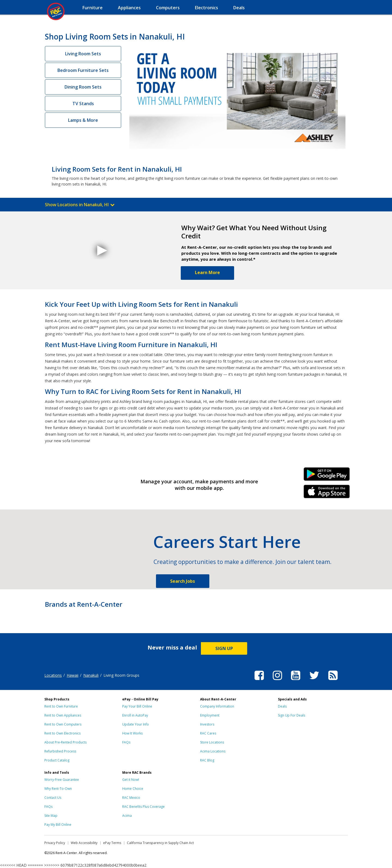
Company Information (217, 706)
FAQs (126, 742)
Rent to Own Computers (63, 724)
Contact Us (53, 798)
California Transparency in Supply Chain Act (160, 843)
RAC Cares (208, 733)
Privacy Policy (55, 843)
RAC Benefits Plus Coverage (143, 807)
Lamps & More (83, 120)
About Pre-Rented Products (65, 742)
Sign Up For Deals (292, 715)
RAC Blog (207, 760)
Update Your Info (136, 724)
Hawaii (73, 675)
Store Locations (212, 742)
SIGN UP (224, 648)
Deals (282, 706)
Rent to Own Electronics (62, 733)
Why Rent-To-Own (58, 789)
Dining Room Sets (83, 87)
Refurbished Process (60, 751)
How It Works (132, 733)
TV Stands (83, 104)
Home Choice (133, 789)
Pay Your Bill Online (137, 706)
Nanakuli (91, 675)
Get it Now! (131, 780)
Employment (210, 715)
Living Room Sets (83, 54)
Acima (127, 816)
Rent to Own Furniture (61, 706)
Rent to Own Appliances (63, 715)
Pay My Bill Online (58, 825)
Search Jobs (183, 581)
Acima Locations (213, 751)
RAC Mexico (131, 798)
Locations (53, 675)
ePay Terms (112, 843)
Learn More (207, 272)
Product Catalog (57, 760)
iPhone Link (327, 493)
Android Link (327, 476)
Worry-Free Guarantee (62, 780)
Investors (207, 724)
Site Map (51, 816)
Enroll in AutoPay (135, 715)
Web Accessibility (84, 843)
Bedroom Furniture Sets (83, 70)
